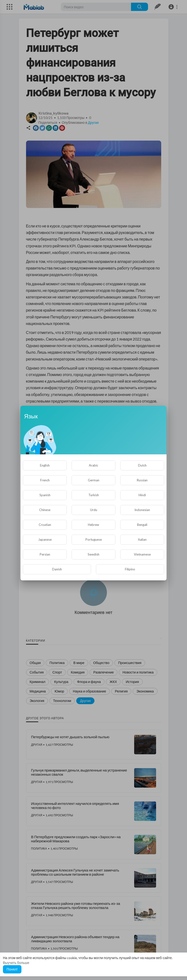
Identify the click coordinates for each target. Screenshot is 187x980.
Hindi (142, 495)
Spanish (45, 495)
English (45, 465)
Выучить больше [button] (16, 963)
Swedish (93, 554)
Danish (57, 569)
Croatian (45, 525)
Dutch (142, 465)
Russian (142, 480)
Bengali (142, 525)
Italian (142, 539)
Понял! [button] (12, 969)
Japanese (45, 539)
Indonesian (142, 510)
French (45, 480)
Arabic (93, 465)
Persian (45, 554)
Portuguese (94, 539)
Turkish (94, 495)
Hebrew (93, 525)
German (94, 480)
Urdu (94, 510)
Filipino (130, 569)
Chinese (45, 510)
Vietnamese (142, 554)
